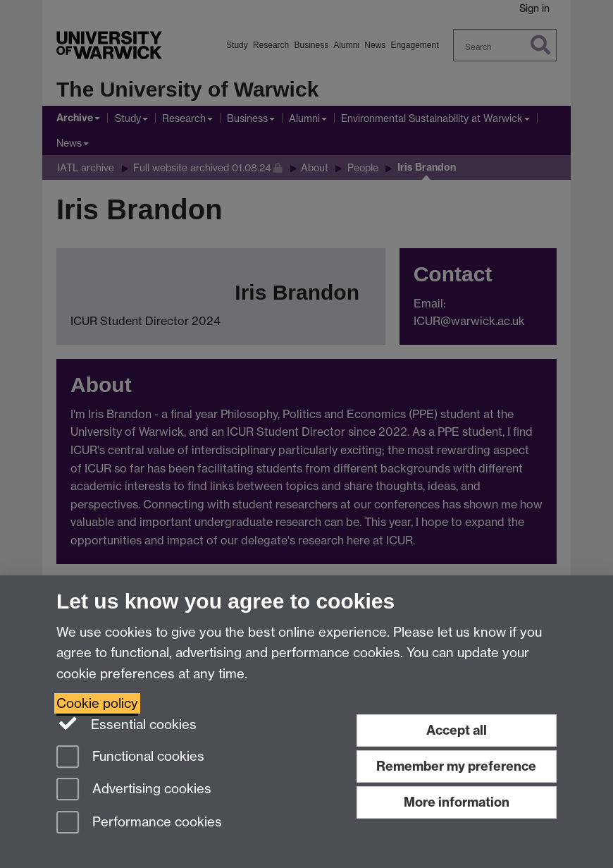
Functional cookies (130, 758)
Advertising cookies (134, 790)
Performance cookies (139, 823)
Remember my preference (456, 766)
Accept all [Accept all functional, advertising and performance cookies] (457, 730)
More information (457, 802)
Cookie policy (97, 703)
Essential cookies (126, 723)
